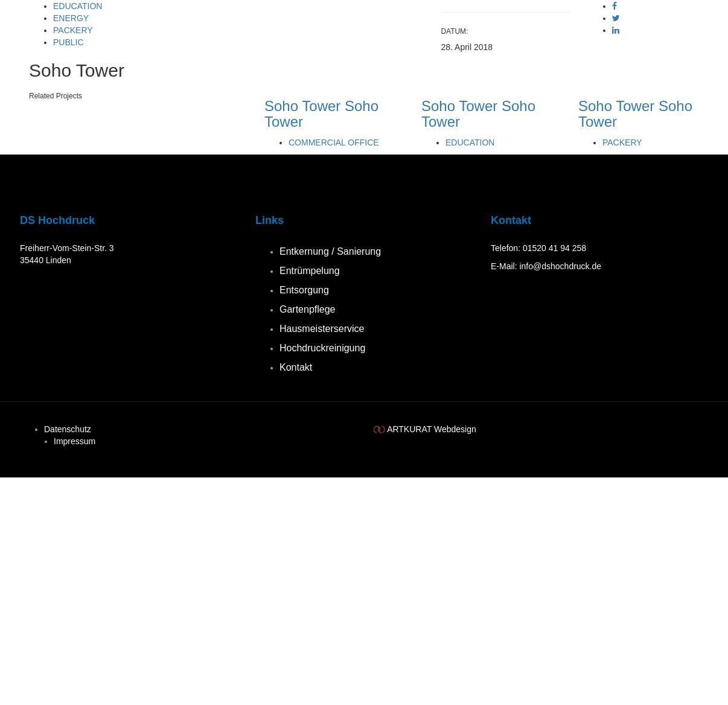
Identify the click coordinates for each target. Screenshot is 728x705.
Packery (73, 30)
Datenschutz (68, 429)
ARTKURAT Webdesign (432, 429)
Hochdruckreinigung (322, 348)
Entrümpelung (310, 271)
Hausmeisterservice (322, 329)
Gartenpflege (308, 309)
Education (78, 6)
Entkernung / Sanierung (330, 251)
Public (69, 42)
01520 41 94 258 (554, 248)
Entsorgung (304, 290)
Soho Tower (302, 106)
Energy (71, 18)
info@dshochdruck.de (560, 266)
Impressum (75, 441)
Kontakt (296, 367)
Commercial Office (334, 142)
